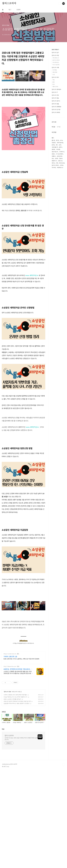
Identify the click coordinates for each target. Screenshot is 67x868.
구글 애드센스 (56, 62)
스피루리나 (62, 259)
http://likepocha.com (10, 771)
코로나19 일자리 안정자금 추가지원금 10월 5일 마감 (17, 806)
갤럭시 (61, 255)
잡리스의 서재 (55, 67)
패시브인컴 (62, 271)
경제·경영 (55, 72)
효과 (60, 252)
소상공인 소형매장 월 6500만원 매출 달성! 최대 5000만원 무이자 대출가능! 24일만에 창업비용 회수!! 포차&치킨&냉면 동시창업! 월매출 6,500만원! (18, 777)
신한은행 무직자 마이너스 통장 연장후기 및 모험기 (17, 808)
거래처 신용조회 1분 (10, 761)
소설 (54, 74)
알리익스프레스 (56, 60)
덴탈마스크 (54, 268)
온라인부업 (60, 264)
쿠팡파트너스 (60, 275)
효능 (53, 266)
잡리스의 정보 (8, 796)
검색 (59, 3)
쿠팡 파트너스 (56, 58)
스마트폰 (58, 257)
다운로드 (54, 250)
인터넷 (56, 266)
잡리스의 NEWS (56, 112)
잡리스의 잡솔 (55, 104)
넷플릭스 (54, 264)
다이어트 (54, 275)
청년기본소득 (55, 259)
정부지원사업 (60, 250)
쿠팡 (57, 271)
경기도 (57, 248)
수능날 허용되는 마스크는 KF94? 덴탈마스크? (15, 802)
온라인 (53, 252)
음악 (54, 84)
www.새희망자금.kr (32, 324)
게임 (54, 80)
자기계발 (55, 70)
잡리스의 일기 (55, 52)
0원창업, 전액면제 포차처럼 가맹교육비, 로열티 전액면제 (18, 774)
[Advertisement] (24, 61)
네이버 (62, 273)
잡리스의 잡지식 (56, 101)
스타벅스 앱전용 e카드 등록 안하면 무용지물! (15, 800)
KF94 (61, 248)
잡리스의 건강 (55, 95)
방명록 (18, 10)
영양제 (53, 257)
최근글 (53, 182)
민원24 (61, 266)
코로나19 (60, 268)
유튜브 (53, 261)
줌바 (54, 82)
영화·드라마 (55, 87)
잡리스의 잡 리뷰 (56, 109)
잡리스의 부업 (55, 55)
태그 (10, 10)
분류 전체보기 (55, 50)
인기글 (59, 182)
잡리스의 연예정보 (56, 107)
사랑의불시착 (55, 255)
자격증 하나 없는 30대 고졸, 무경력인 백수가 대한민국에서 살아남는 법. (21, 843)
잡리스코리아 (9, 3)
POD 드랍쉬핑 (56, 65)
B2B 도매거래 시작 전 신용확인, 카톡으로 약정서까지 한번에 (21, 764)
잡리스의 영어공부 (56, 89)
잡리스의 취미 (55, 77)
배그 (57, 252)
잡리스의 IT (55, 92)
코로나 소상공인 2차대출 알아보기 (12, 804)
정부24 (53, 271)
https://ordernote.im (10, 759)
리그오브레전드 (60, 261)
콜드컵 (53, 248)
